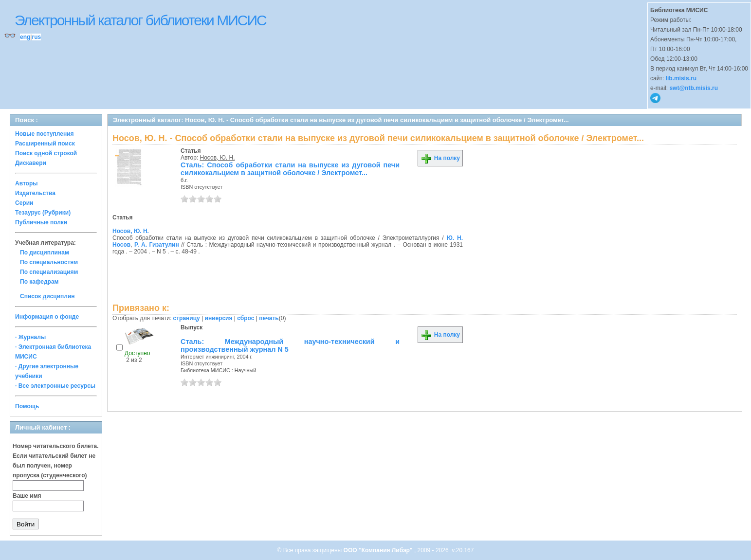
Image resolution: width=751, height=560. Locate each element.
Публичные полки (41, 222)
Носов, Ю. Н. (218, 158)
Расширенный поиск (45, 144)
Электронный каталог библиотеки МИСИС (140, 20)
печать (269, 318)
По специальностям (49, 262)
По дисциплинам (45, 253)
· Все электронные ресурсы (55, 386)
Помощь (27, 406)
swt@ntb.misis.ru (694, 88)
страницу (187, 318)
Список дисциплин (47, 296)
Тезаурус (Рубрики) (43, 213)
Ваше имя (27, 496)
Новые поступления (45, 134)
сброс (246, 318)
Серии (24, 203)
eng (25, 37)
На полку (440, 158)
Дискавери (31, 163)
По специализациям (49, 272)
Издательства (35, 193)
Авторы (27, 183)
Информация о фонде (47, 317)
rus (36, 37)
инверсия (219, 318)
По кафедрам (39, 282)
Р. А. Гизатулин (157, 245)
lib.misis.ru (681, 78)
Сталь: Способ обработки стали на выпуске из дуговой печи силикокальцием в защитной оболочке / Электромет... (290, 169)
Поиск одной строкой (46, 153)
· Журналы (30, 337)
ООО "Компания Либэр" (379, 550)
